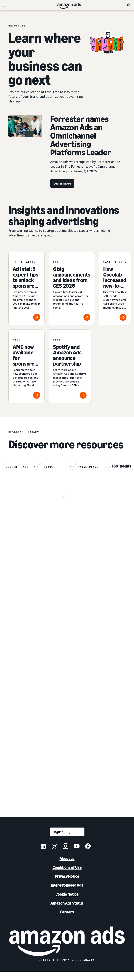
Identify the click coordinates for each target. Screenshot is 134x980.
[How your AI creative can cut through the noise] (69, 599)
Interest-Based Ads (67, 893)
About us (67, 867)
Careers (67, 920)
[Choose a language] (67, 840)
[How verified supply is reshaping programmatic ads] (24, 678)
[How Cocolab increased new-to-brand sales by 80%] (115, 288)
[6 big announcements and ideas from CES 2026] (72, 288)
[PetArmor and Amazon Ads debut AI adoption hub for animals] (69, 757)
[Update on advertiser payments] (24, 599)
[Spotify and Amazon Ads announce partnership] (70, 366)
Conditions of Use (67, 876)
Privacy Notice (67, 885)
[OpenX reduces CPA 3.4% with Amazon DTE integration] (24, 520)
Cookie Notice (67, 902)
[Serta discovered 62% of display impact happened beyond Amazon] (112, 678)
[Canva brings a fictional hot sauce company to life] (112, 757)
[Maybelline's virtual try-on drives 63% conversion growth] (69, 520)
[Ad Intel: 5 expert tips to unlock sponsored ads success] (26, 288)
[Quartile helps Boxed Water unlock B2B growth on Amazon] (24, 757)
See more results (67, 807)
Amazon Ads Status (67, 911)
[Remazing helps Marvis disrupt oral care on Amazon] (112, 599)
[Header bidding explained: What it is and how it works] (69, 678)
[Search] (129, 5)
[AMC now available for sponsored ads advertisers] (26, 366)
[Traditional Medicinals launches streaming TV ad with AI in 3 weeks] (112, 520)
